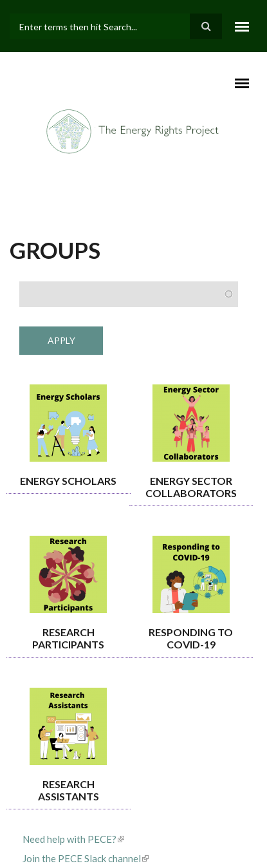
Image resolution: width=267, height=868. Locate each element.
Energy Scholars (68, 481)
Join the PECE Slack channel (86, 858)
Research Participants (68, 638)
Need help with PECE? (73, 839)
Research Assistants (69, 790)
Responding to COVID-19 (191, 638)
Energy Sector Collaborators (191, 487)
